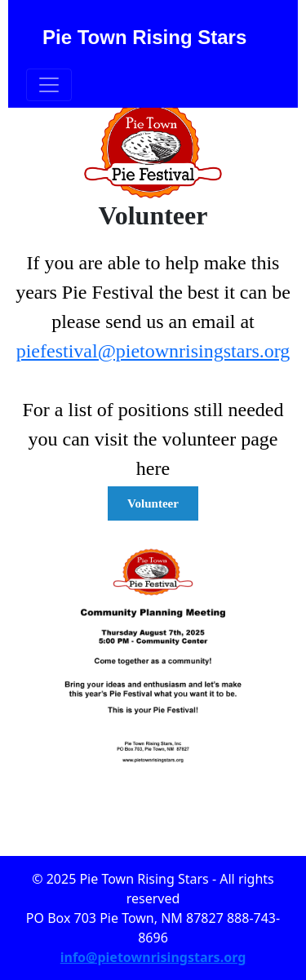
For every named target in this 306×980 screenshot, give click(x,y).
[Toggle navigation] (49, 85)
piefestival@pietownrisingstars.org (153, 351)
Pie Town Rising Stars (144, 37)
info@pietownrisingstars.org (153, 957)
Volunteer (153, 503)
